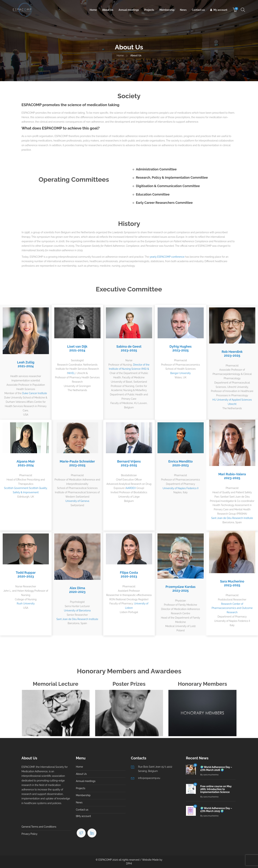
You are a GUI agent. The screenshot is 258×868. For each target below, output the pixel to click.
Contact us (198, 10)
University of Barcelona (77, 611)
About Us (108, 10)
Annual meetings (129, 10)
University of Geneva (77, 501)
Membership (167, 10)
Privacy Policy (29, 834)
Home (93, 10)
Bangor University (180, 373)
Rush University (26, 604)
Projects (149, 10)
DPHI (129, 864)
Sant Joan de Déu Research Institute (232, 518)
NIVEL (71, 373)
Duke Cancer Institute (35, 393)
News (183, 10)
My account (220, 10)
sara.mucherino (211, 775)
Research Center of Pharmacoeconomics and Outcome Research (232, 608)
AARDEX (131, 488)
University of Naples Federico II (180, 488)
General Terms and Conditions (39, 827)
